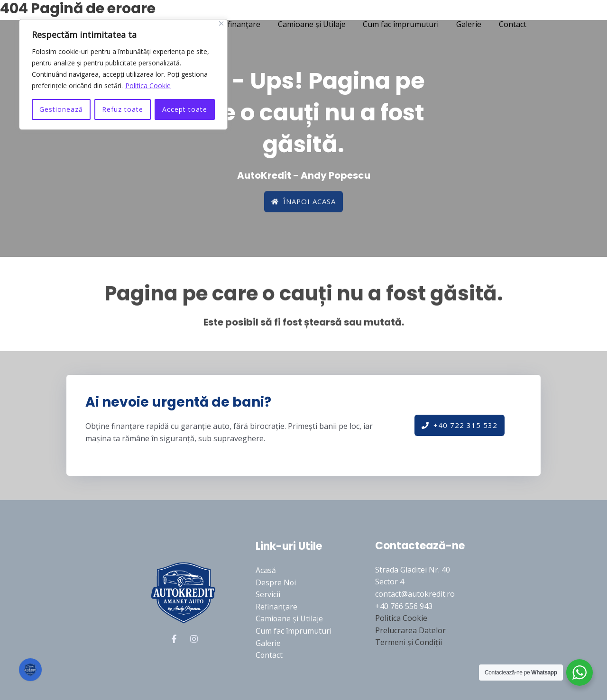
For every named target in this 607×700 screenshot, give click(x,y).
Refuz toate (123, 109)
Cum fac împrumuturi (398, 24)
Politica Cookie (148, 86)
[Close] (221, 23)
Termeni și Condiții (409, 642)
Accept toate (185, 109)
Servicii (268, 594)
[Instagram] (194, 639)
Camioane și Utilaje (311, 24)
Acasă (266, 570)
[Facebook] (174, 639)
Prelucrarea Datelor (410, 630)
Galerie (464, 24)
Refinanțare (241, 24)
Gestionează (61, 109)
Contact (505, 24)
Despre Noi (276, 582)
